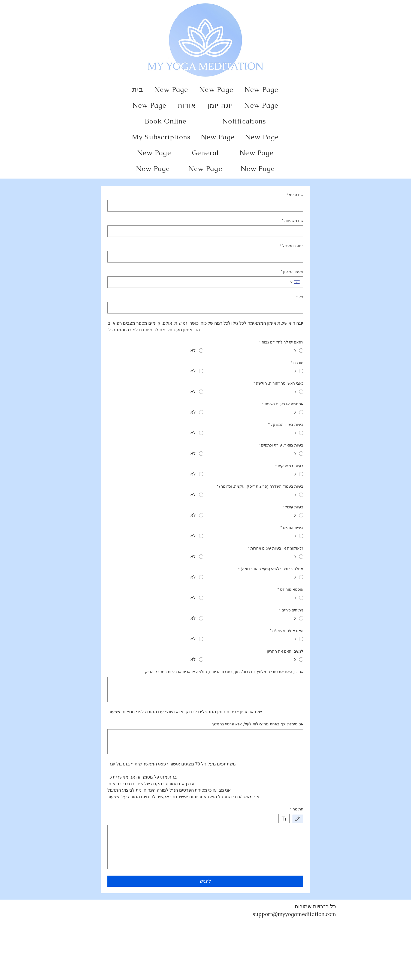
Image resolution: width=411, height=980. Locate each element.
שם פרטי (295, 195)
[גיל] (207, 308)
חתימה (297, 809)
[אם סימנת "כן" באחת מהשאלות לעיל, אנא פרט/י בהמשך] (205, 742)
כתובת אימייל (292, 246)
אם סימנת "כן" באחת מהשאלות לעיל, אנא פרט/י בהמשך (258, 724)
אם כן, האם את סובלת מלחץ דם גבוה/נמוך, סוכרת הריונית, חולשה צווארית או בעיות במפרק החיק (224, 672)
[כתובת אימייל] (207, 257)
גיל (300, 297)
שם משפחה (293, 221)
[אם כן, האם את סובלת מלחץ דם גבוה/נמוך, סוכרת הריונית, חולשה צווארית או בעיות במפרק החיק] (205, 689)
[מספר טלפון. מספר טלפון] (200, 282)
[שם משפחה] (207, 231)
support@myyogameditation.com (294, 914)
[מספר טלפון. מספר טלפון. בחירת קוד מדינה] (295, 282)
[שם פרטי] (207, 206)
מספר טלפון (292, 272)
